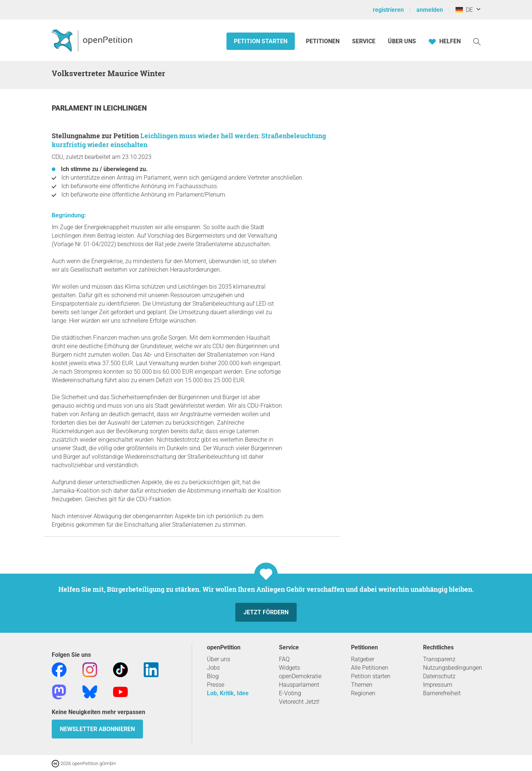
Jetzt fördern (266, 612)
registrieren (388, 10)
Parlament (73, 108)
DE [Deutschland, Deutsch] (464, 10)
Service (364, 41)
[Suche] (477, 41)
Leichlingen (125, 108)
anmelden (430, 10)
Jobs (213, 668)
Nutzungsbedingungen (453, 668)
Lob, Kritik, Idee (228, 693)
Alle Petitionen (370, 668)
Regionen (363, 693)
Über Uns (402, 41)
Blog (213, 676)
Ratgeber (363, 659)
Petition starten (261, 41)
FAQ (284, 659)
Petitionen (323, 41)
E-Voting (290, 693)
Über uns (219, 659)
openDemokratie (300, 676)
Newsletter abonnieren (97, 729)
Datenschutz (439, 676)
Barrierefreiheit (442, 693)
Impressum (438, 685)
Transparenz (439, 659)
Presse (216, 685)
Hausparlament (299, 685)
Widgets (289, 668)
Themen (362, 685)
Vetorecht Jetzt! (299, 702)
